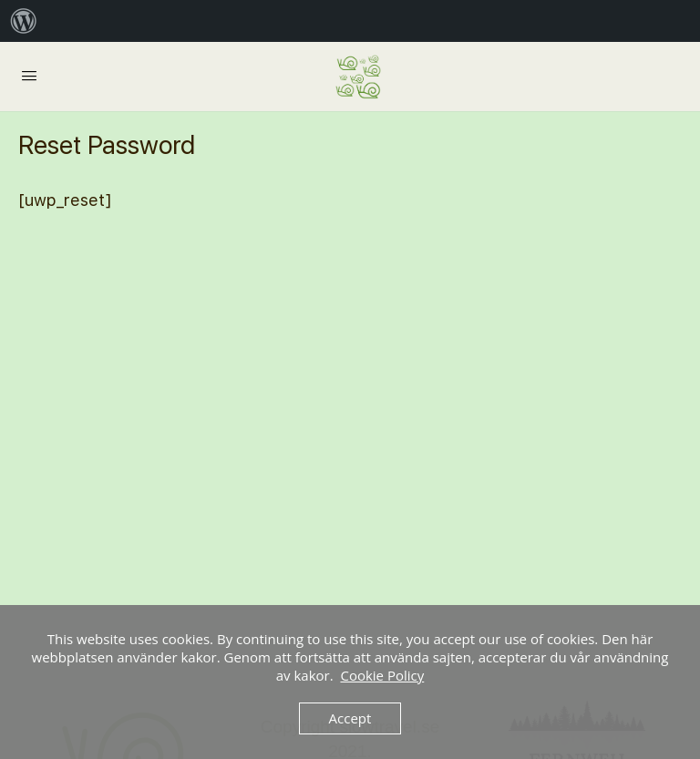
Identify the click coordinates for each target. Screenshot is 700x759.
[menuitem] (24, 21)
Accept (350, 718)
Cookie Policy (382, 675)
